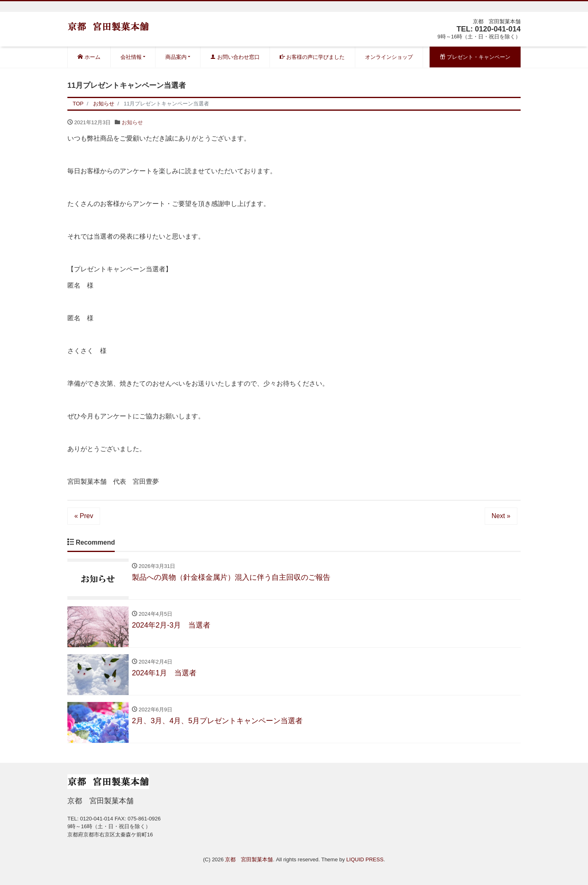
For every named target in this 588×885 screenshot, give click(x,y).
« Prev (84, 516)
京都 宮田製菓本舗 (249, 859)
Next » (501, 516)
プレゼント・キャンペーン (475, 57)
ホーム (89, 57)
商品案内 (176, 57)
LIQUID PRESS (365, 859)
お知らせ (132, 122)
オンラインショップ (389, 57)
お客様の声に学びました (312, 57)
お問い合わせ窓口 (235, 57)
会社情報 (131, 57)
